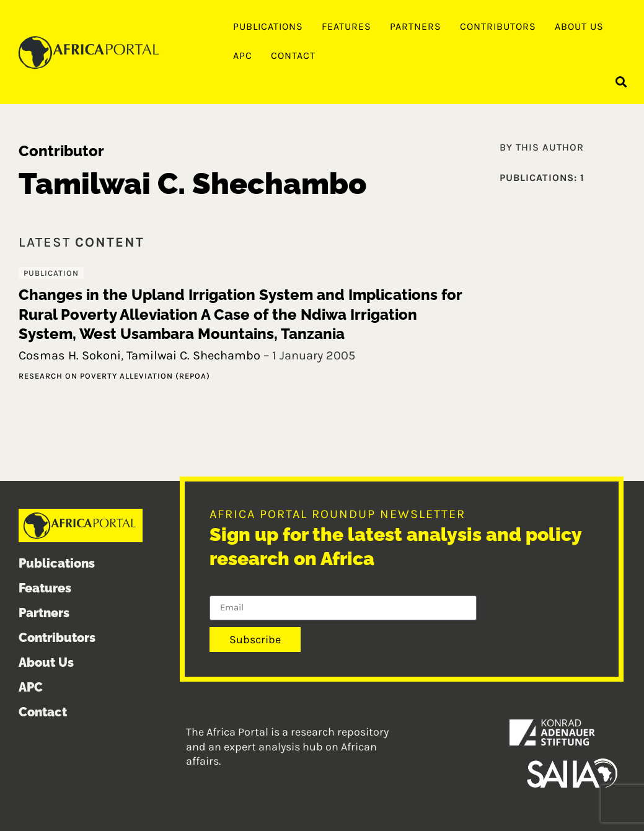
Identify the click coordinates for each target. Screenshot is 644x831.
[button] (621, 81)
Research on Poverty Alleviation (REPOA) (114, 376)
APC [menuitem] (243, 55)
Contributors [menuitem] (498, 26)
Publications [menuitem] (268, 26)
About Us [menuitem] (579, 26)
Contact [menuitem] (293, 55)
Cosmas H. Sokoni (70, 355)
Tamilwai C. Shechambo (193, 355)
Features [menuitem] (346, 26)
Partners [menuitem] (416, 26)
